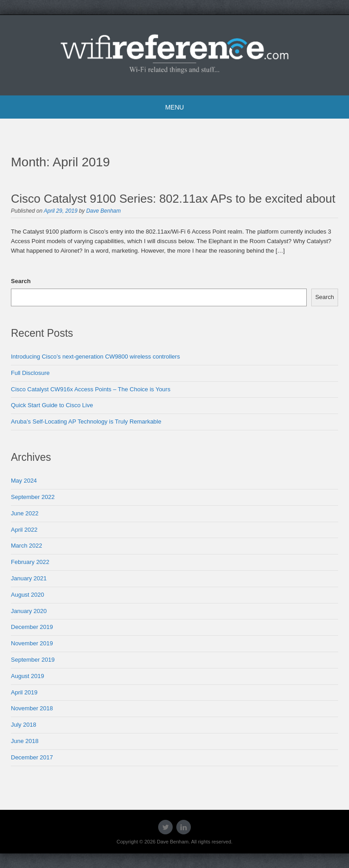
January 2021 (29, 578)
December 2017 (32, 757)
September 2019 (33, 660)
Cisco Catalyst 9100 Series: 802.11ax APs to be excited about (173, 199)
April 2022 (24, 530)
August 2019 (27, 676)
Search (21, 281)
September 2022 (33, 497)
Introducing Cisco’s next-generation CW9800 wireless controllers (95, 357)
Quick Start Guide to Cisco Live (52, 405)
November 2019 (32, 643)
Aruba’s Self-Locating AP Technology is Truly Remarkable (86, 422)
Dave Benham (104, 211)
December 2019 (32, 627)
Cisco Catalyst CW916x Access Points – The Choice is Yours (91, 389)
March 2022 (27, 546)
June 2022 (25, 513)
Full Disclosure (30, 373)
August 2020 (27, 595)
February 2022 (30, 562)
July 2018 (24, 725)
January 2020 (29, 611)
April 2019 (24, 692)
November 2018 (32, 708)
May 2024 (24, 481)
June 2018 (25, 741)
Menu (174, 107)
